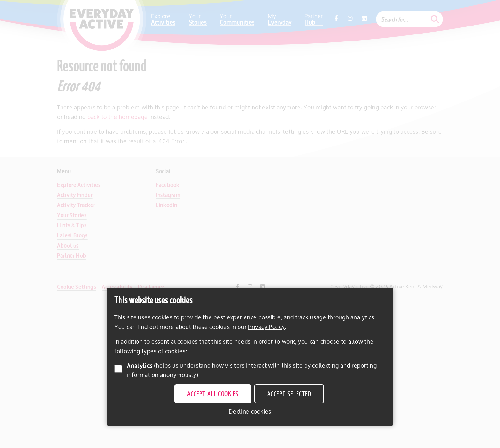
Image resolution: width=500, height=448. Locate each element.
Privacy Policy (266, 327)
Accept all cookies (213, 394)
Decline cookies (250, 411)
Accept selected (289, 394)
